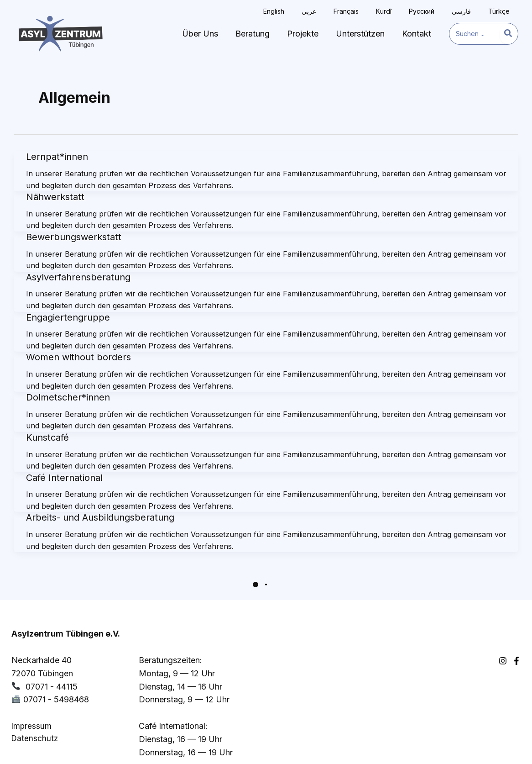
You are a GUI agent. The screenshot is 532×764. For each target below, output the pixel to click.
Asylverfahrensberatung (78, 277)
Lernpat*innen (57, 157)
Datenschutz (35, 712)
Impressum (31, 700)
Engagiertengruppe (68, 317)
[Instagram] (503, 634)
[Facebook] (516, 634)
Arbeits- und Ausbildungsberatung (100, 517)
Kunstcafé (47, 437)
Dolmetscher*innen (68, 397)
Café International (64, 478)
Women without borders (78, 357)
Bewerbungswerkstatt (74, 237)
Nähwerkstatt (55, 197)
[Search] (509, 34)
